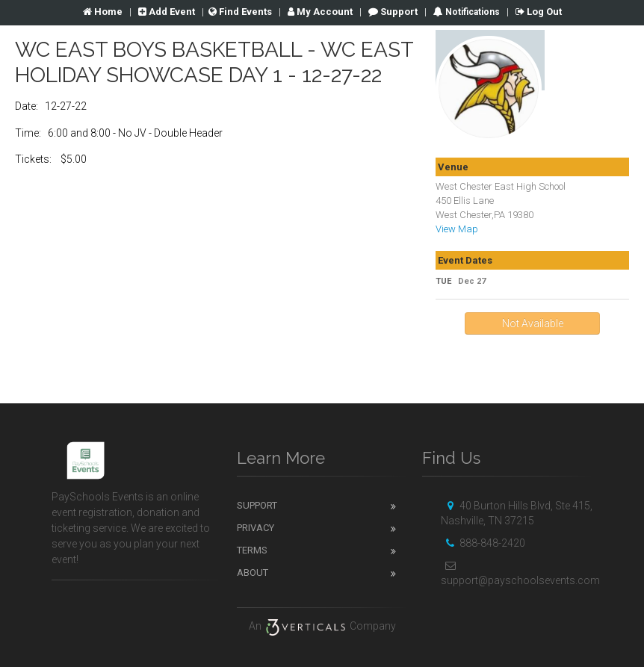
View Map (457, 229)
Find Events (240, 12)
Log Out (539, 12)
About (253, 573)
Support (393, 12)
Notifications (471, 12)
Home (103, 12)
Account (320, 12)
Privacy (256, 528)
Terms (252, 550)
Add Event (167, 12)
